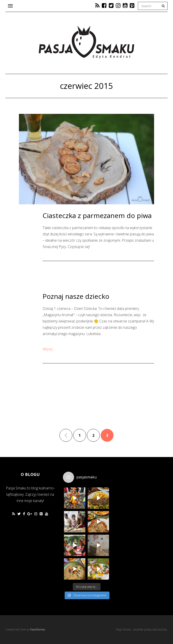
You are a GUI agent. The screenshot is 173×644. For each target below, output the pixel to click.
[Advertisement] (146, 493)
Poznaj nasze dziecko (76, 296)
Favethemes (38, 629)
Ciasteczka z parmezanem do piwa (97, 215)
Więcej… (49, 349)
